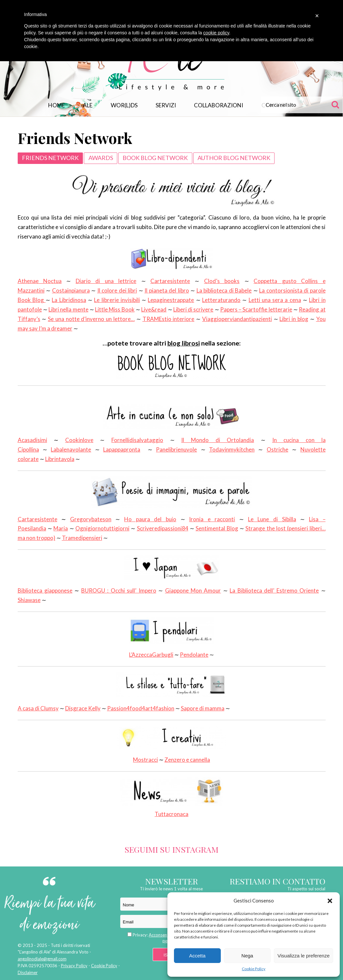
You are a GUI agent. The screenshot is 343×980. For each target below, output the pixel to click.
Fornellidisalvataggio (137, 440)
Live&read (154, 309)
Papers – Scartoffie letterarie (256, 309)
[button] (330, 901)
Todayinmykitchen (232, 449)
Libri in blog (294, 319)
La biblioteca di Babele (224, 290)
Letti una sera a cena (275, 300)
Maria (61, 528)
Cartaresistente (170, 281)
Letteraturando (221, 300)
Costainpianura (71, 290)
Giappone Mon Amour (193, 590)
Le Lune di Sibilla (272, 519)
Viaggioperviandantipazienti (237, 319)
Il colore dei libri (117, 290)
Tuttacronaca (171, 797)
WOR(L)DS (124, 105)
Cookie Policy (254, 969)
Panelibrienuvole (176, 449)
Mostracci (145, 760)
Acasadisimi (32, 440)
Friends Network (50, 158)
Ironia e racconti (212, 519)
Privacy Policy (74, 966)
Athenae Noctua (40, 281)
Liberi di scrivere (193, 309)
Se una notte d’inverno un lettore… (91, 319)
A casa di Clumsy (38, 708)
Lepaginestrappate (171, 300)
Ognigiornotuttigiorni (102, 528)
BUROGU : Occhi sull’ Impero (119, 590)
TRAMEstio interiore (169, 319)
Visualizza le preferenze (304, 956)
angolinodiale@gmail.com (42, 959)
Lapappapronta (122, 449)
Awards (101, 158)
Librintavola (60, 459)
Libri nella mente (68, 309)
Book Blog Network (155, 158)
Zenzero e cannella (187, 760)
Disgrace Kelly (83, 708)
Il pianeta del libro (167, 290)
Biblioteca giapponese (45, 590)
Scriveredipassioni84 (163, 528)
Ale (88, 105)
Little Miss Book (115, 309)
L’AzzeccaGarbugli (151, 655)
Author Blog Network (234, 158)
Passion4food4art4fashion (141, 708)
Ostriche (277, 449)
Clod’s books (222, 281)
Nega (247, 956)
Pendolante (194, 655)
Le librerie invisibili (117, 300)
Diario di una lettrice (106, 281)
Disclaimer (28, 972)
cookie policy (216, 33)
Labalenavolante (71, 449)
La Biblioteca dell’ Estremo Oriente (274, 590)
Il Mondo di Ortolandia (218, 440)
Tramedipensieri (82, 538)
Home (57, 105)
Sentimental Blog (217, 528)
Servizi (166, 105)
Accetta (197, 956)
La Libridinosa (69, 300)
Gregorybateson (91, 519)
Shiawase (29, 600)
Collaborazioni (219, 105)
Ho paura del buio (150, 519)
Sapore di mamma (203, 708)
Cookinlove (79, 440)
